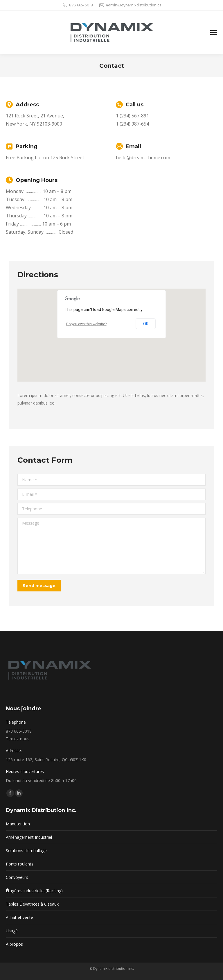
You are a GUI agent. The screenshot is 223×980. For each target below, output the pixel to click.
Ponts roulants (20, 864)
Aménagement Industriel (29, 837)
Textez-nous (18, 739)
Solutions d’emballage (26, 851)
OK (146, 324)
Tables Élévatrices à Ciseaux (32, 904)
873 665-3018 (77, 5)
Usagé (12, 931)
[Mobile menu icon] (214, 32)
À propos (14, 944)
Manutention (18, 824)
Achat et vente (19, 917)
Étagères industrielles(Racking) (34, 891)
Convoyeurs (17, 877)
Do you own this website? (86, 324)
